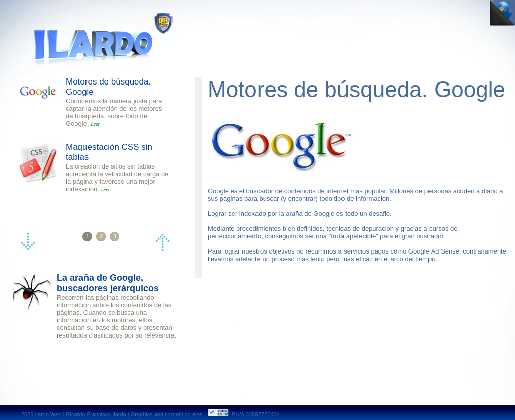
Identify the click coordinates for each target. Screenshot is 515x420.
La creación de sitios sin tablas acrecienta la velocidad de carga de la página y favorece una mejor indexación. (117, 178)
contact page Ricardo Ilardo (403, 9)
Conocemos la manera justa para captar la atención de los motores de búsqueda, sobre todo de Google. (114, 112)
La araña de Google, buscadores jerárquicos (108, 283)
